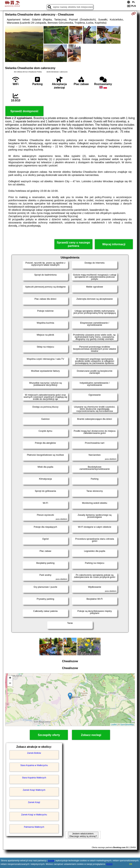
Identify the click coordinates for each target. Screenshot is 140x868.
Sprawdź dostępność (24, 111)
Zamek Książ (34, 802)
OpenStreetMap (127, 725)
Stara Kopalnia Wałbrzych (34, 778)
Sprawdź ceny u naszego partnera (73, 244)
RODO (109, 864)
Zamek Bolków (34, 753)
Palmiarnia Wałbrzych (34, 827)
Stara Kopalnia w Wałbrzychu (34, 765)
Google (51, 861)
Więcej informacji (114, 244)
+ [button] (10, 678)
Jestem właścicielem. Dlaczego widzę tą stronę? (83, 835)
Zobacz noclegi (91, 735)
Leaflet (114, 725)
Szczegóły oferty (49, 735)
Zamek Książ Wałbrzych (34, 790)
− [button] (10, 683)
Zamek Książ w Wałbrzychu (34, 815)
